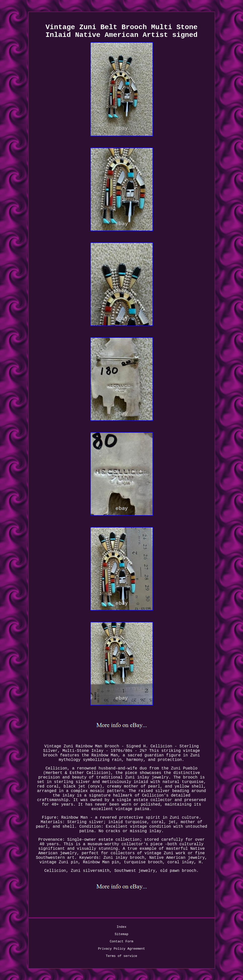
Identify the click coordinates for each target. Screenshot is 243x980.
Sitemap (121, 934)
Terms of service (121, 956)
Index (121, 927)
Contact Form (122, 941)
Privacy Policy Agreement (121, 949)
